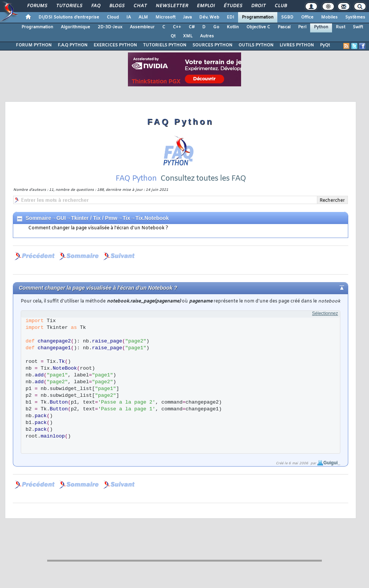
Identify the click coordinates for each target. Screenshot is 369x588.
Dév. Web (209, 17)
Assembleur (142, 27)
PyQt (325, 45)
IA (129, 17)
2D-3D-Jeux (110, 27)
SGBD (287, 17)
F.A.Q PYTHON (73, 45)
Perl (302, 27)
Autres (207, 36)
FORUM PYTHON (34, 45)
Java (187, 17)
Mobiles (329, 17)
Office (307, 17)
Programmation (258, 17)
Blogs (117, 6)
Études (233, 6)
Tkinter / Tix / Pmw (94, 218)
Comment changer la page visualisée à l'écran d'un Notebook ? (98, 228)
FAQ (95, 6)
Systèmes (355, 17)
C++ (177, 27)
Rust (341, 27)
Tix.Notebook (152, 218)
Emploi (205, 6)
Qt (173, 36)
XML (188, 36)
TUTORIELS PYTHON (165, 45)
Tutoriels (69, 6)
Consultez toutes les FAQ (203, 179)
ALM (143, 17)
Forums (37, 6)
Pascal (284, 27)
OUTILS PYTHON (256, 45)
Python (321, 27)
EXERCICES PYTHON (115, 45)
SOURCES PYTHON (212, 45)
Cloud (113, 17)
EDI (231, 17)
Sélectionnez (325, 313)
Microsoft (165, 17)
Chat (140, 6)
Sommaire (38, 218)
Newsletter (171, 6)
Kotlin (233, 27)
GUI (61, 218)
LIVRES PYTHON (297, 45)
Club (280, 6)
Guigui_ (332, 463)
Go (216, 27)
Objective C (258, 27)
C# (192, 27)
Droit (258, 6)
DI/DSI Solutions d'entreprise (69, 17)
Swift (358, 27)
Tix (126, 218)
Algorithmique (75, 27)
